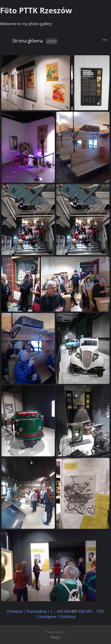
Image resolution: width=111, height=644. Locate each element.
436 (67, 611)
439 (88, 611)
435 (60, 611)
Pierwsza (15, 611)
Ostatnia (68, 617)
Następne (48, 617)
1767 (100, 611)
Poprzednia (36, 611)
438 (81, 611)
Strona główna (28, 41)
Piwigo (56, 637)
